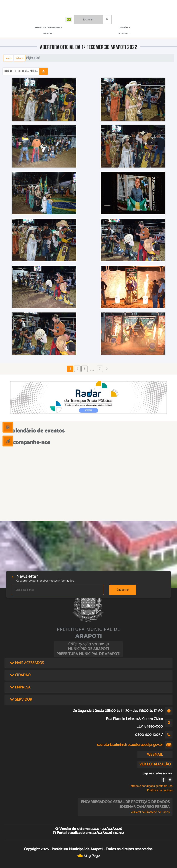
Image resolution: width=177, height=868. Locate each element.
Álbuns (20, 58)
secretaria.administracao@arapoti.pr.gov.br (130, 745)
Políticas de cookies (160, 790)
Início (8, 58)
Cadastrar (123, 590)
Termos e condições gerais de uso (151, 786)
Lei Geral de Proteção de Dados (150, 812)
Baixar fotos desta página (21, 71)
